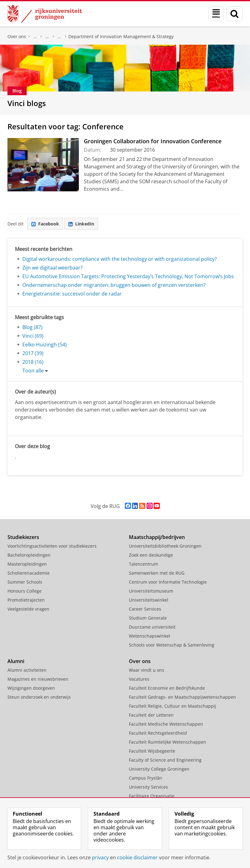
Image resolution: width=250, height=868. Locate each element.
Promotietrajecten (26, 600)
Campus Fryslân (145, 778)
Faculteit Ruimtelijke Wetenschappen (168, 742)
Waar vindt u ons (147, 670)
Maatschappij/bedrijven (157, 537)
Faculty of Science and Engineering (165, 760)
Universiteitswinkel (149, 600)
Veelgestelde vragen (28, 609)
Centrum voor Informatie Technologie (168, 582)
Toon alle (33, 371)
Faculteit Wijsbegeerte (152, 751)
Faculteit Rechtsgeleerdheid (158, 733)
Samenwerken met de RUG (157, 573)
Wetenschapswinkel (150, 636)
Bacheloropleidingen (29, 555)
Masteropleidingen (27, 564)
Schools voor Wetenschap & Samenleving (172, 645)
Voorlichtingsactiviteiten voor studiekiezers (52, 546)
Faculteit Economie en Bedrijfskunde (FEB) (35, 37)
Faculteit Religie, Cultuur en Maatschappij (173, 706)
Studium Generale (148, 618)
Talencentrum (143, 564)
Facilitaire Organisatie (152, 796)
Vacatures (139, 679)
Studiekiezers (23, 537)
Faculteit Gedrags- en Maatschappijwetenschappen (182, 697)
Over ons (17, 36)
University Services (148, 787)
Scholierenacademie (29, 573)
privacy (100, 857)
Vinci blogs (27, 103)
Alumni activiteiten (27, 670)
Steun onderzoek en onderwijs (39, 697)
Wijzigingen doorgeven (31, 688)
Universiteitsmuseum (151, 591)
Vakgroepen (59, 37)
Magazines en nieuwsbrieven (38, 679)
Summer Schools (25, 582)
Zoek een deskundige (151, 555)
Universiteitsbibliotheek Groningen (165, 546)
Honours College (25, 591)
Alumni (16, 661)
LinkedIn (81, 224)
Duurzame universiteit (152, 627)
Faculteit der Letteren (151, 715)
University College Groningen (159, 769)
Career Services (145, 609)
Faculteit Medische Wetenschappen (166, 724)
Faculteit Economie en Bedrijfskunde (167, 688)
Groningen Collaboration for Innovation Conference (153, 141)
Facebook (45, 224)
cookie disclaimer (137, 857)
